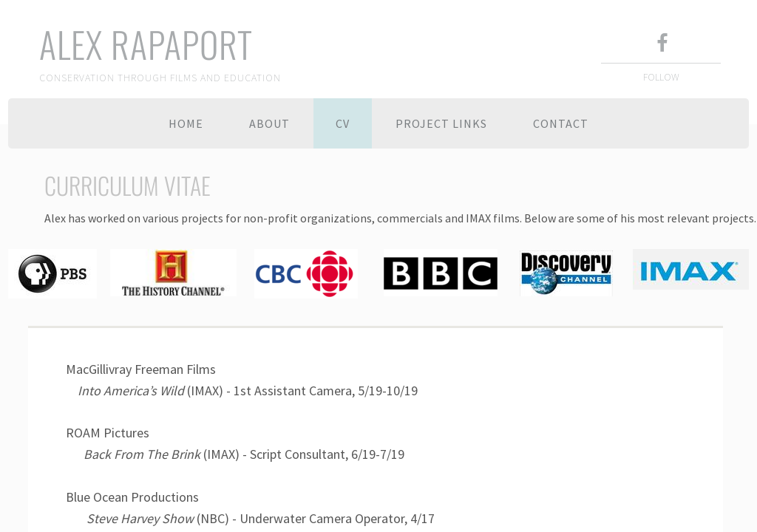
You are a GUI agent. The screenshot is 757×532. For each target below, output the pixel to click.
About (269, 123)
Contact (561, 123)
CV (343, 123)
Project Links (441, 123)
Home (186, 123)
